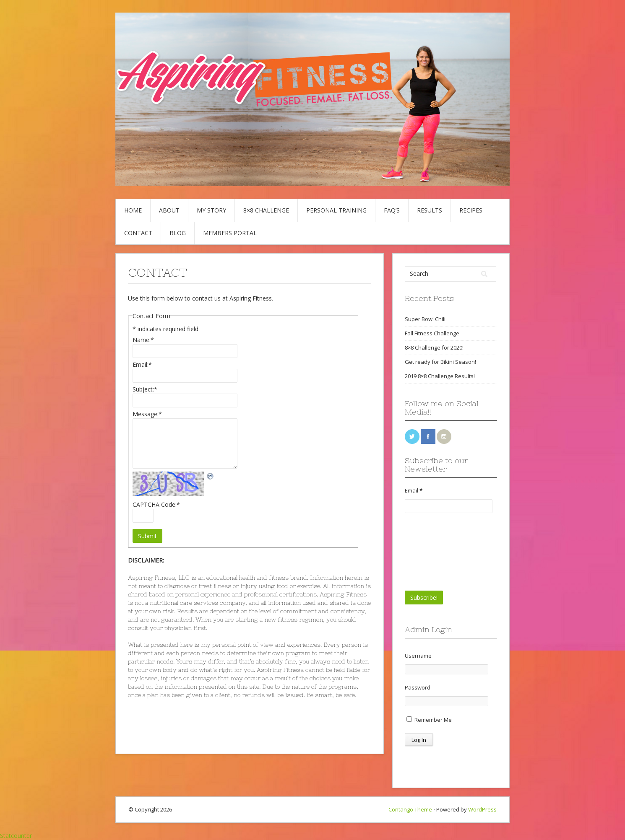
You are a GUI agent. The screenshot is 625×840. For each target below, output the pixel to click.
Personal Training (336, 210)
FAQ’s (392, 210)
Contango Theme (410, 809)
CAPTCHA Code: (156, 504)
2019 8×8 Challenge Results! (440, 376)
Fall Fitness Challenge (432, 333)
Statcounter (16, 836)
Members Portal (230, 233)
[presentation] (439, 552)
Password (418, 687)
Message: (147, 414)
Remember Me (429, 720)
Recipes (471, 210)
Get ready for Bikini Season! (440, 362)
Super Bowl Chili (425, 319)
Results (430, 210)
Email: (142, 364)
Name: (143, 340)
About (169, 210)
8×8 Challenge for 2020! (434, 347)
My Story (211, 210)
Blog (178, 233)
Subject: (145, 389)
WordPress (482, 809)
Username (418, 656)
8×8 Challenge (266, 210)
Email (414, 490)
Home (133, 210)
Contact (138, 233)
